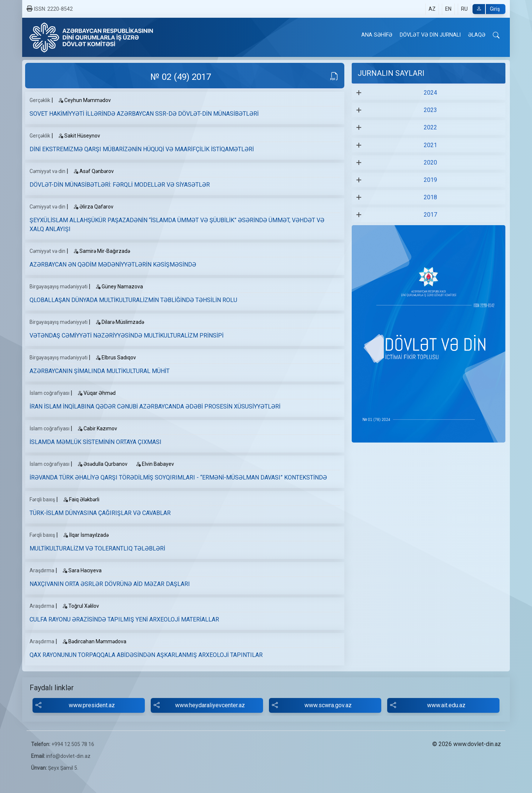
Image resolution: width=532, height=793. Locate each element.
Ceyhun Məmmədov (84, 100)
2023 (430, 110)
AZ (432, 9)
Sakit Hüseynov (79, 136)
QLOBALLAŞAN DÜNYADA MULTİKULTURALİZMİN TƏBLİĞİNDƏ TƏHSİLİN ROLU (133, 300)
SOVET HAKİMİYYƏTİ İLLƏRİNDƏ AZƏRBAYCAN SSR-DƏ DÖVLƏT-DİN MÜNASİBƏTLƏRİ (144, 114)
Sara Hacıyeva (82, 570)
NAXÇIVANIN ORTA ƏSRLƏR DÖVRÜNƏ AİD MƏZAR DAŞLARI (110, 584)
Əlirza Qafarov (93, 207)
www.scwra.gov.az (312, 705)
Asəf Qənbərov (93, 171)
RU (464, 9)
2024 (430, 93)
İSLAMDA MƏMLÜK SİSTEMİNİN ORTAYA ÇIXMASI (96, 442)
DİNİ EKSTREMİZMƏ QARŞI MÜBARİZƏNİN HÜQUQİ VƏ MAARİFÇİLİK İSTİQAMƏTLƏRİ (142, 149)
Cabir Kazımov (97, 428)
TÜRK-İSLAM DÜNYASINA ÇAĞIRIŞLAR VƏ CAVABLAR (100, 513)
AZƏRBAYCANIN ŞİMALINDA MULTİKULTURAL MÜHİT (100, 371)
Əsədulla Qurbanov (102, 464)
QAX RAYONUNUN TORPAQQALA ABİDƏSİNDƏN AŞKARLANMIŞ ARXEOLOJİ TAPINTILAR (146, 655)
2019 (430, 180)
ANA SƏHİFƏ (377, 35)
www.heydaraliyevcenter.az (199, 705)
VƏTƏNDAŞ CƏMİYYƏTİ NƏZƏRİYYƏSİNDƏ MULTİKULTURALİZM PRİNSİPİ (127, 335)
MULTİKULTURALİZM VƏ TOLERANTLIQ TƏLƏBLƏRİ (97, 548)
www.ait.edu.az (428, 705)
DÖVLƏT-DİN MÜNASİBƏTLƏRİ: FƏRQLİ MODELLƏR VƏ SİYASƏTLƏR (120, 185)
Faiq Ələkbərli (81, 499)
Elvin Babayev (155, 464)
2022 (430, 127)
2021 (430, 145)
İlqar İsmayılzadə (86, 535)
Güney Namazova (119, 287)
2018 (430, 197)
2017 (430, 215)
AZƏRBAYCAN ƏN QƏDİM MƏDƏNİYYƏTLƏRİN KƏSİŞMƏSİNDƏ (113, 265)
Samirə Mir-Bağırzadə (102, 251)
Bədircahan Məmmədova (94, 641)
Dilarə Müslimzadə (120, 322)
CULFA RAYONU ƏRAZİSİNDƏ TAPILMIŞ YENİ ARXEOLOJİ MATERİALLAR (124, 619)
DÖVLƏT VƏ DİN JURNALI (430, 35)
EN (448, 9)
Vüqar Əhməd (96, 393)
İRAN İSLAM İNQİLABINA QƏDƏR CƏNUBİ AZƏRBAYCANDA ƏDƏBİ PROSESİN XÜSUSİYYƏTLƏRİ (155, 406)
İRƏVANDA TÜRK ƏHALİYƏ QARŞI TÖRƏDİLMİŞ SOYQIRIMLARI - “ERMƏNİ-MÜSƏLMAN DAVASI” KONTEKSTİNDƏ (178, 477)
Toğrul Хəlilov (81, 606)
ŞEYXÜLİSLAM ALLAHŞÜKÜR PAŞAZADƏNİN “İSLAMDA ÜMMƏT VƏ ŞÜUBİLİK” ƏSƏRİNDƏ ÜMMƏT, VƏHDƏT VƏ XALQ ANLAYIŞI (177, 225)
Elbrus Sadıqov (116, 357)
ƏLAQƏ (477, 35)
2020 (430, 162)
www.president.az (75, 705)
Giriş (486, 9)
